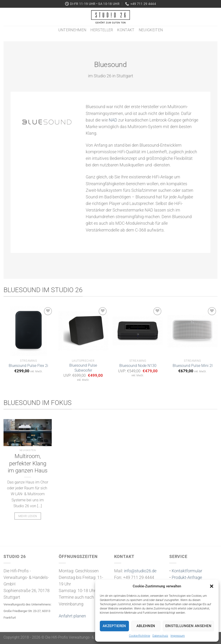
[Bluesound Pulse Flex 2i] (29, 331)
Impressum (178, 636)
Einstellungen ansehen (188, 626)
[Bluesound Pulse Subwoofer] (83, 331)
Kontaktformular (187, 571)
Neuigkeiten (151, 30)
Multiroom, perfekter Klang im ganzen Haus (28, 463)
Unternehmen (72, 30)
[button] (212, 586)
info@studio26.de (140, 571)
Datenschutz (160, 636)
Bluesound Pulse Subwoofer (83, 368)
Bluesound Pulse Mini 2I (193, 366)
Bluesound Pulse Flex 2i (28, 366)
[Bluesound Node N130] (138, 331)
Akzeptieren (114, 626)
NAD (113, 120)
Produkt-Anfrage (187, 577)
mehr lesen (28, 516)
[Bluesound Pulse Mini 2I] (192, 331)
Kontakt (126, 30)
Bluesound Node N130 (138, 366)
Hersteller (102, 30)
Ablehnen (146, 626)
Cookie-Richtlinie (140, 636)
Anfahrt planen (72, 616)
